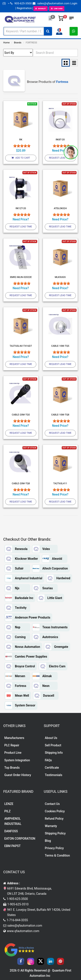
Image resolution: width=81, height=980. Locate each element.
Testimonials (54, 775)
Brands (18, 43)
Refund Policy (54, 819)
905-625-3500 (21, 3)
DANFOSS (11, 831)
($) (6, 3)
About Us (51, 738)
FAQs (48, 760)
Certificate (52, 768)
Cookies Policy (55, 811)
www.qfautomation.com (23, 931)
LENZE (9, 804)
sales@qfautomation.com (51, 3)
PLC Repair (12, 745)
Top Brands (12, 768)
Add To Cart (21, 158)
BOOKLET (40, 9)
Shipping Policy (55, 833)
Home (6, 43)
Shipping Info (54, 753)
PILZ (7, 811)
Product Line (13, 753)
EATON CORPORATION (20, 839)
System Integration (17, 760)
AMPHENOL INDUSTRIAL (13, 821)
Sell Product (53, 745)
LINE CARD (57, 9)
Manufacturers (14, 738)
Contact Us (52, 804)
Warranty (51, 826)
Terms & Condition (57, 855)
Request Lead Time (60, 158)
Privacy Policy (54, 848)
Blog (48, 841)
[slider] (22, 146)
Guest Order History (18, 775)
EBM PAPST (13, 846)
